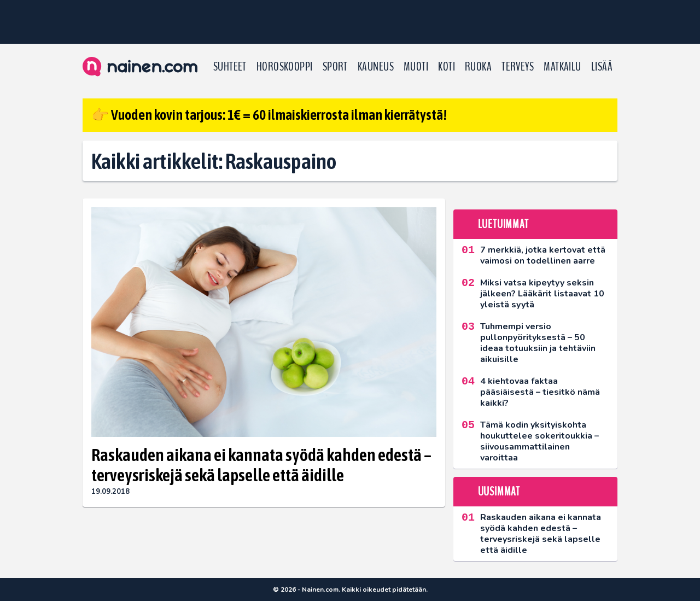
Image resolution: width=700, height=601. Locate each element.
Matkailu (562, 67)
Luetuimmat (503, 224)
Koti (447, 67)
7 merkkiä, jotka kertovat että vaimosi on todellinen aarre (543, 255)
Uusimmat (499, 492)
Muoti (416, 67)
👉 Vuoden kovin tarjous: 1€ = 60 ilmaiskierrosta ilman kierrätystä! (269, 115)
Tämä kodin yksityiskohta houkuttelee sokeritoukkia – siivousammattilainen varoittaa (539, 441)
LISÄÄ (602, 67)
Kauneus (376, 67)
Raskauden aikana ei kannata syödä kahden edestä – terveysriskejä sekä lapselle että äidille (261, 465)
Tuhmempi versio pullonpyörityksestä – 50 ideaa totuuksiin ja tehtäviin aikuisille (538, 343)
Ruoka (478, 67)
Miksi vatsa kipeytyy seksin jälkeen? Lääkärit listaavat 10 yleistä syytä (542, 294)
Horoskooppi (285, 67)
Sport (335, 67)
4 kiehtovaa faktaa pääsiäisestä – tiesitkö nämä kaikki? (540, 392)
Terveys (518, 67)
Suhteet (230, 67)
